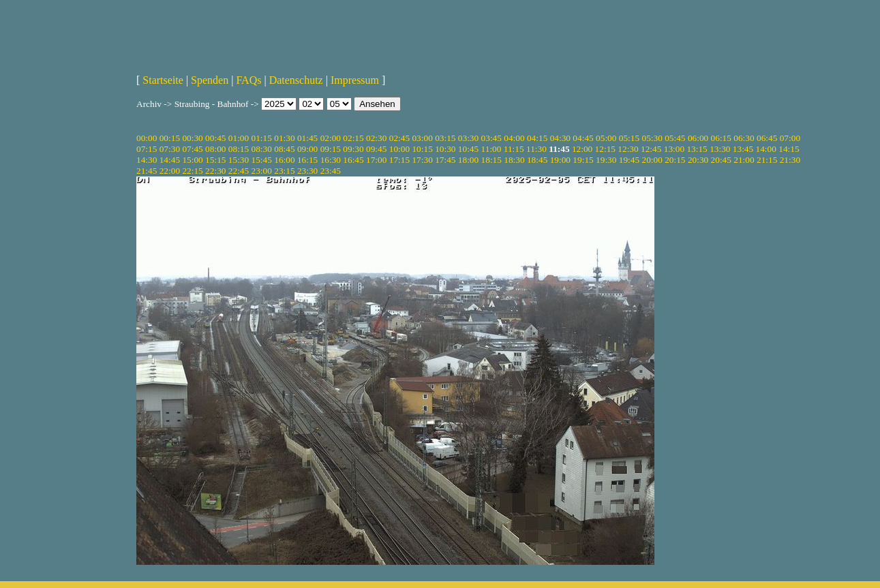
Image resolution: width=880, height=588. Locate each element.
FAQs (248, 80)
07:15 (147, 149)
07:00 (790, 138)
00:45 (215, 138)
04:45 (583, 138)
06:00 (698, 138)
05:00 (606, 138)
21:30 (790, 160)
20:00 (652, 160)
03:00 (422, 138)
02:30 (376, 138)
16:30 (331, 160)
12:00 (582, 149)
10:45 (468, 149)
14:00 (766, 149)
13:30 (720, 149)
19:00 (560, 160)
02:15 (353, 138)
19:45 (629, 160)
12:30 (628, 149)
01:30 (284, 138)
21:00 (744, 160)
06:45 (767, 138)
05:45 (675, 138)
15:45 (262, 160)
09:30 (353, 149)
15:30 (239, 160)
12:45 (651, 149)
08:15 (239, 149)
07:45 (192, 149)
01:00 (239, 138)
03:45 (491, 138)
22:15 (192, 171)
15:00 (192, 160)
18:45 (537, 160)
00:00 (147, 138)
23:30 (307, 171)
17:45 (445, 160)
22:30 (215, 171)
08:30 (262, 149)
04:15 (537, 138)
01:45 (307, 138)
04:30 (560, 138)
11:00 (491, 149)
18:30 (514, 160)
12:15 (605, 149)
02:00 (331, 138)
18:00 (468, 160)
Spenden (210, 80)
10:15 (422, 149)
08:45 (284, 149)
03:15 (445, 138)
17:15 (399, 160)
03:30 (468, 138)
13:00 (674, 149)
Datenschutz (296, 80)
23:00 (262, 171)
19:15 (583, 160)
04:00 (514, 138)
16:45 (353, 160)
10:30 (445, 149)
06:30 (744, 138)
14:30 (147, 160)
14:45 (170, 160)
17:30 (422, 160)
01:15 (262, 138)
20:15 (675, 160)
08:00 (215, 149)
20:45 (721, 160)
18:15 (491, 160)
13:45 (743, 149)
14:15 (789, 149)
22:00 (170, 171)
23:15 (284, 171)
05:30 (652, 138)
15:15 (215, 160)
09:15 (331, 149)
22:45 (239, 171)
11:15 (514, 149)
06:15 (721, 138)
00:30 (192, 138)
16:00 (284, 160)
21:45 (147, 171)
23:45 (331, 171)
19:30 (606, 160)
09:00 (307, 149)
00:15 (170, 138)
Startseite (163, 80)
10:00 (399, 149)
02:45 (399, 138)
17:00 (376, 160)
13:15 (697, 149)
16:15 (307, 160)
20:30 (698, 160)
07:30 (170, 149)
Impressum (355, 80)
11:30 (536, 149)
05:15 (629, 138)
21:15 (767, 160)
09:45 (376, 149)
